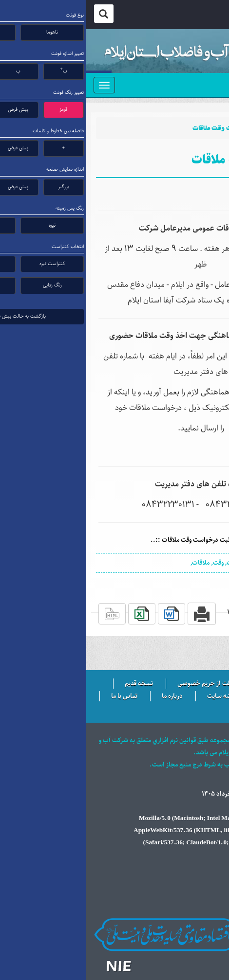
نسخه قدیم (53, 684)
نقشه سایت (136, 696)
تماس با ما (38, 696)
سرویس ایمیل (193, 696)
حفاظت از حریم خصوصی (123, 684)
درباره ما (86, 696)
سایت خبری (195, 684)
